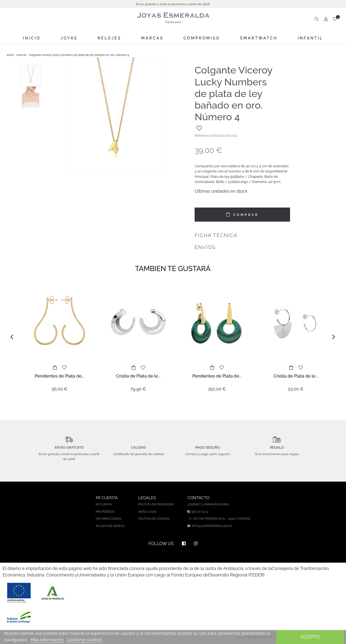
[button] (14, 337)
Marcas (152, 38)
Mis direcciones (108, 519)
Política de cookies (154, 519)
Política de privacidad (156, 504)
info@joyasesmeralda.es (212, 526)
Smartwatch (259, 38)
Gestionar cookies (84, 640)
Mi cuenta (104, 504)
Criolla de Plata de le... (138, 376)
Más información (48, 640)
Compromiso (202, 38)
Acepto (310, 637)
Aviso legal (147, 512)
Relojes (109, 38)
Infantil (310, 38)
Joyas (69, 38)
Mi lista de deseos (110, 526)
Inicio (32, 38)
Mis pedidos (105, 512)
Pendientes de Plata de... (60, 376)
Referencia (203, 136)
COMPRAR (245, 215)
